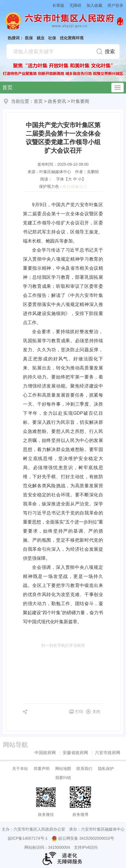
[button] (56, 5)
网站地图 (63, 769)
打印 (79, 712)
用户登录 (115, 5)
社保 (52, 38)
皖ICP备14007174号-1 (28, 838)
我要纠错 (63, 778)
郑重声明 (42, 769)
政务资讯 (57, 101)
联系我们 (84, 769)
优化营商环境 (72, 38)
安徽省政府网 (75, 753)
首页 (7, 88)
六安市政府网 (108, 753)
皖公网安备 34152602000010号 (83, 839)
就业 (40, 38)
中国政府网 (45, 753)
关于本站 (20, 769)
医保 (29, 38)
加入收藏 (94, 5)
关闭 (96, 712)
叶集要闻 (80, 101)
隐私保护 (106, 769)
